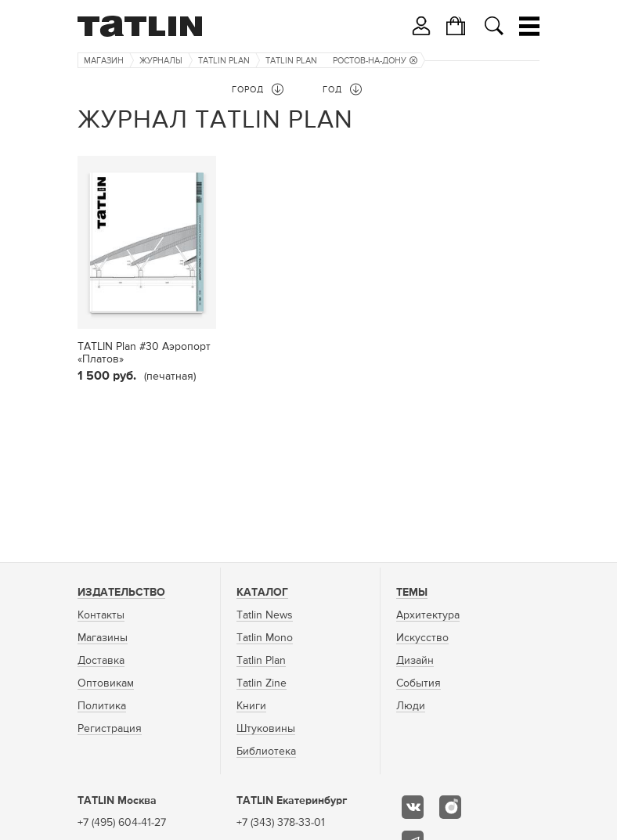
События (419, 683)
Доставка (101, 661)
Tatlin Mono (265, 638)
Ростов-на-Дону (375, 61)
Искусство (422, 638)
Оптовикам (106, 683)
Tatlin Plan (261, 661)
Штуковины (266, 729)
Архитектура (428, 615)
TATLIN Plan (224, 61)
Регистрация (110, 729)
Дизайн (415, 661)
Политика (102, 706)
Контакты (101, 615)
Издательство (121, 593)
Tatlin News (265, 615)
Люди (411, 706)
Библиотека (266, 752)
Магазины (103, 638)
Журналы (161, 61)
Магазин (104, 61)
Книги (251, 706)
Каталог (262, 593)
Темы (412, 593)
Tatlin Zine (262, 683)
